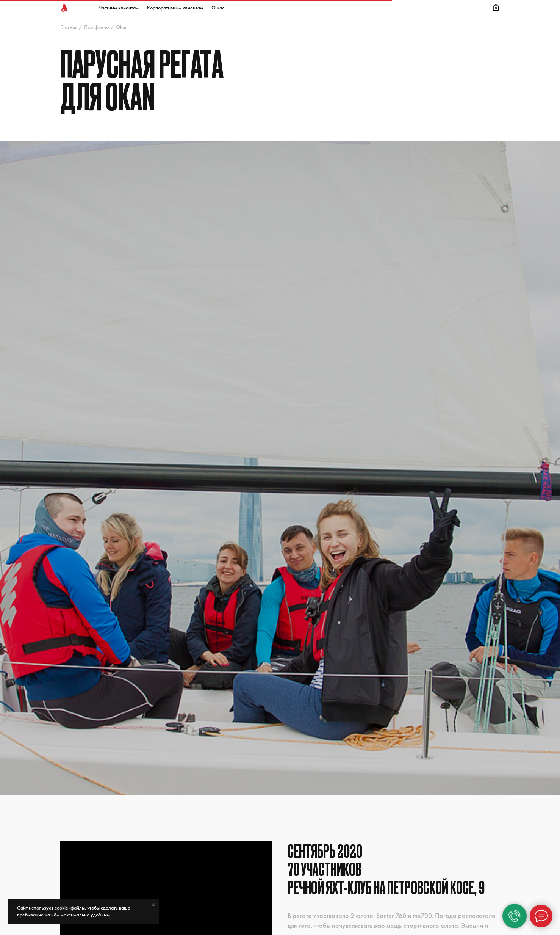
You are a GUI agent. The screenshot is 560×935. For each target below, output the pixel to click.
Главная (69, 27)
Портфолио (96, 27)
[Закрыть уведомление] (153, 905)
